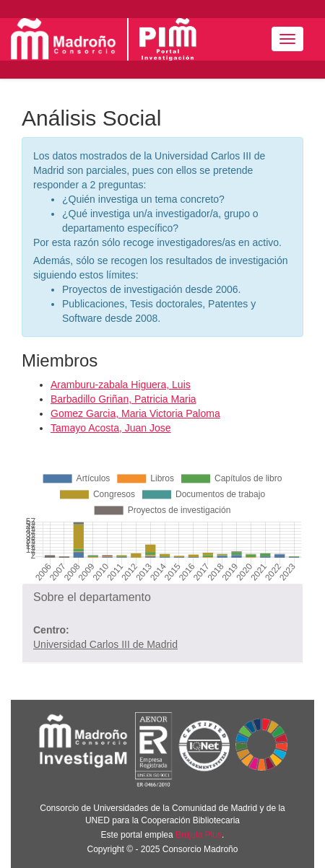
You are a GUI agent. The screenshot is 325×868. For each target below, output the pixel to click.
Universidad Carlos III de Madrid (105, 644)
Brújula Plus (199, 835)
